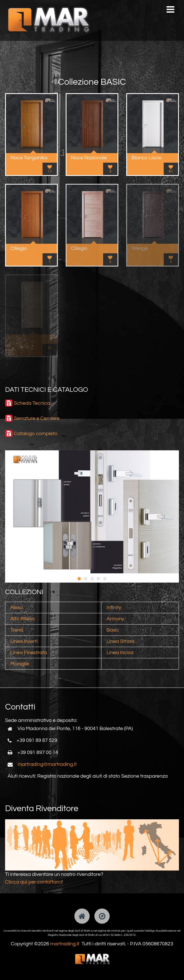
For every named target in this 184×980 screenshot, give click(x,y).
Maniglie (20, 664)
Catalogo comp (31, 434)
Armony (115, 619)
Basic (113, 630)
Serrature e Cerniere (37, 418)
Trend (17, 630)
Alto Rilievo (23, 619)
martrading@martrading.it (47, 764)
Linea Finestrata (29, 653)
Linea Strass (120, 641)
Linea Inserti (24, 641)
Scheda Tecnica (32, 403)
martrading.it (65, 944)
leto (53, 434)
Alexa (17, 608)
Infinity (114, 608)
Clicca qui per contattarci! (34, 882)
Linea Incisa (120, 653)
